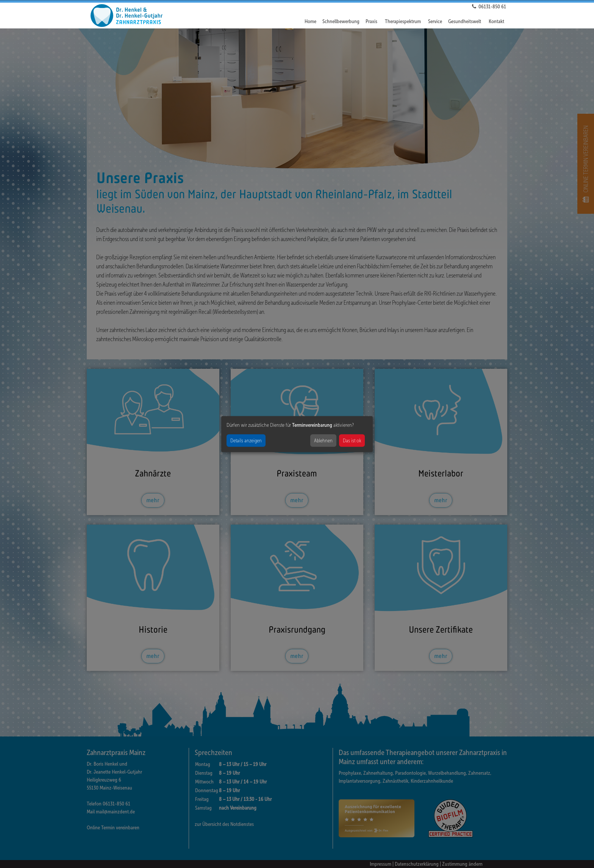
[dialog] (297, 434)
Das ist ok (352, 440)
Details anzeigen (246, 440)
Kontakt (496, 21)
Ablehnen (323, 440)
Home (310, 21)
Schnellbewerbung (341, 21)
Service (435, 21)
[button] (372, 21)
